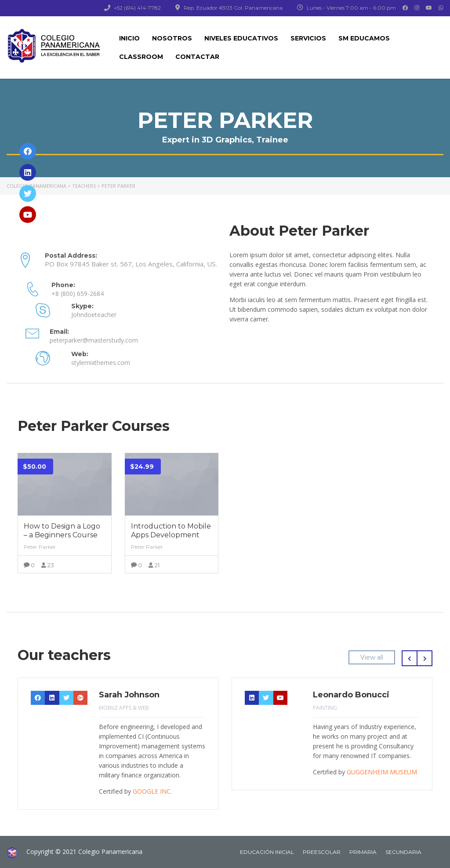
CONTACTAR (197, 57)
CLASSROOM (141, 57)
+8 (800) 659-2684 (78, 293)
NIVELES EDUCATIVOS (241, 38)
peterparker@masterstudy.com (94, 339)
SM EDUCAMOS (364, 38)
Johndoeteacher (94, 314)
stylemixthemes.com (101, 361)
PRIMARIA (363, 850)
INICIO (129, 38)
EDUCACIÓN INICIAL (267, 850)
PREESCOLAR (322, 850)
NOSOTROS (172, 38)
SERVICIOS (308, 38)
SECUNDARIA (403, 850)
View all (372, 656)
